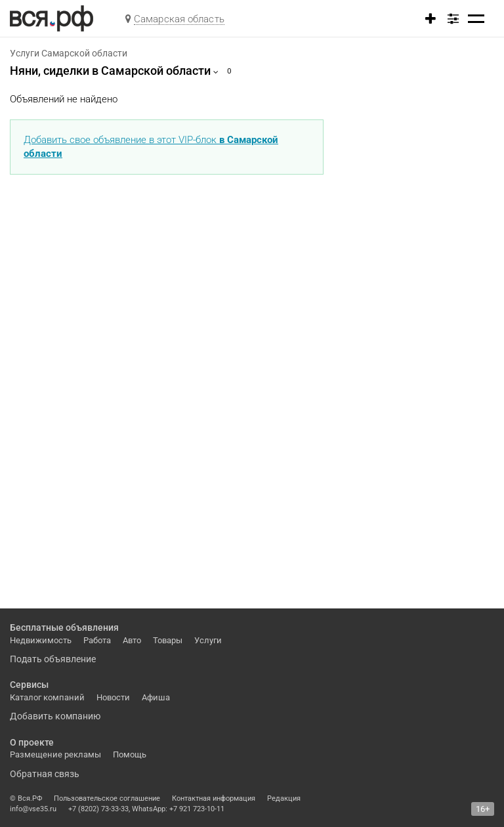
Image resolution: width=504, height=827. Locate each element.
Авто (132, 640)
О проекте (32, 742)
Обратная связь (45, 774)
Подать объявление (53, 659)
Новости (113, 697)
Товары (168, 640)
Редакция (284, 798)
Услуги (208, 640)
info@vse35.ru (33, 809)
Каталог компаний (47, 697)
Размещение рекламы (55, 754)
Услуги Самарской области (69, 53)
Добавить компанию (55, 716)
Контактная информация (214, 798)
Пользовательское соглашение (107, 798)
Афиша (156, 697)
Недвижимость (41, 640)
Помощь (130, 754)
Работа (97, 640)
